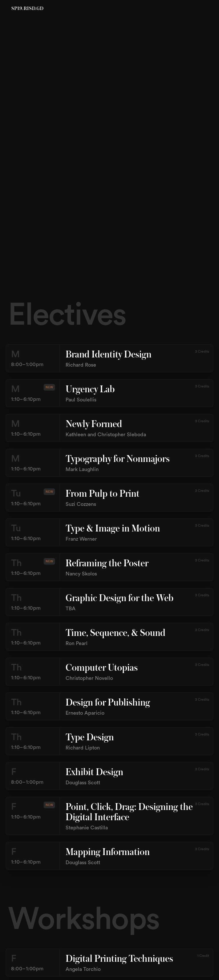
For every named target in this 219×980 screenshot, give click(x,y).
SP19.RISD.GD (28, 9)
